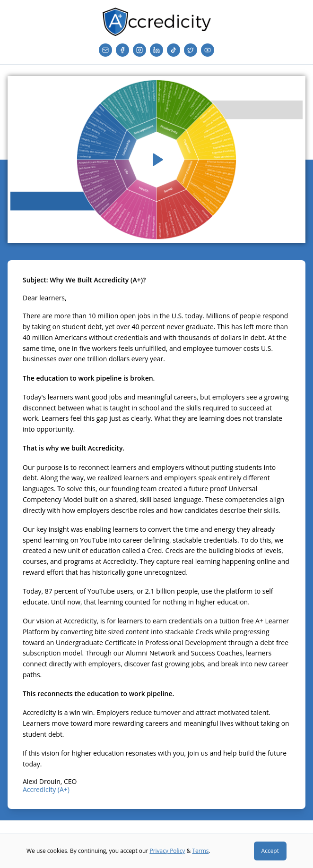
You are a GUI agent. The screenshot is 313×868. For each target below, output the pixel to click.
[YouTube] (208, 50)
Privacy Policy (167, 851)
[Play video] (156, 160)
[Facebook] (122, 50)
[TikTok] (174, 50)
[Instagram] (139, 50)
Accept (270, 851)
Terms (200, 851)
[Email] (105, 50)
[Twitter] (191, 50)
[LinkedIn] (156, 50)
